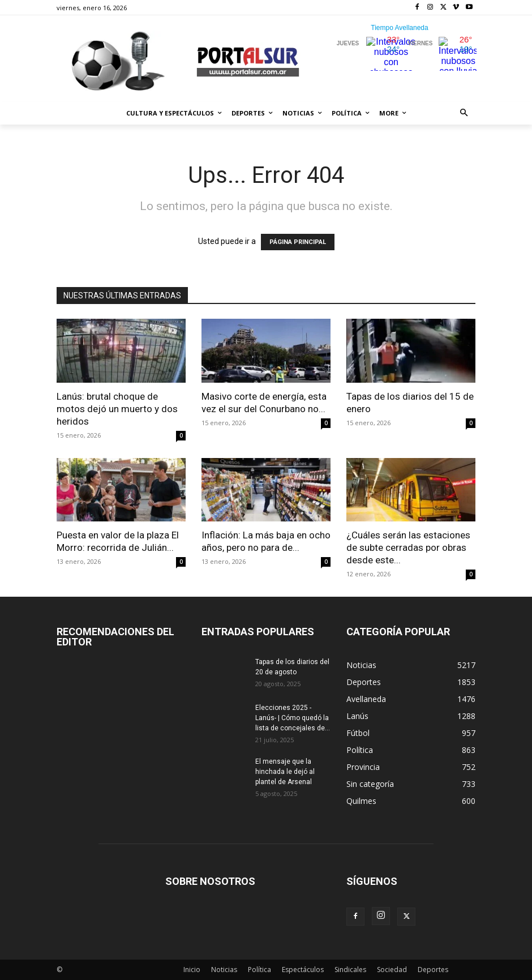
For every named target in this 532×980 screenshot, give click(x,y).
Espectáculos (303, 970)
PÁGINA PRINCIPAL (298, 242)
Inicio (192, 970)
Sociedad (392, 970)
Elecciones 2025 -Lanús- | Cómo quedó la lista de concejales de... (293, 718)
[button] (464, 114)
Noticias (224, 970)
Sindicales (350, 970)
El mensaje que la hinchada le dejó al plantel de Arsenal (285, 772)
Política (259, 970)
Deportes (433, 970)
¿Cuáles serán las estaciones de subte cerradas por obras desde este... (408, 547)
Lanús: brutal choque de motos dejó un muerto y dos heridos (117, 409)
